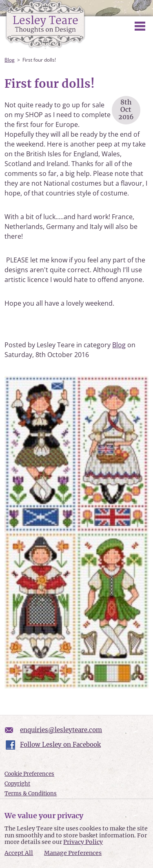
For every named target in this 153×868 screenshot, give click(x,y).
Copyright (17, 784)
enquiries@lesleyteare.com (61, 730)
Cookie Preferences (29, 774)
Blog (10, 60)
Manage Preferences (73, 853)
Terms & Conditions (31, 794)
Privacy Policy (83, 842)
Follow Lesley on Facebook (60, 745)
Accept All (19, 853)
